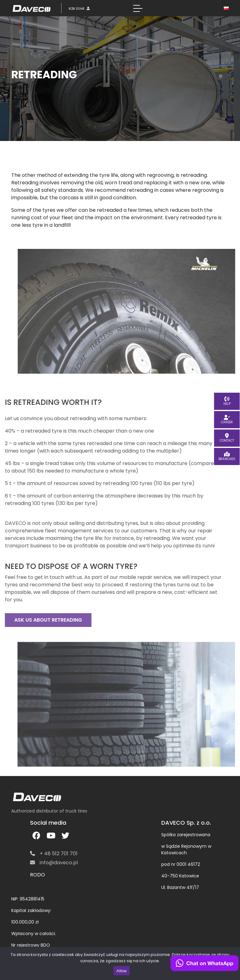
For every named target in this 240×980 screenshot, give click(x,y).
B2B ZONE (79, 8)
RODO (37, 875)
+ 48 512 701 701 (54, 854)
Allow (122, 971)
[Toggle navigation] (138, 8)
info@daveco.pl (54, 863)
